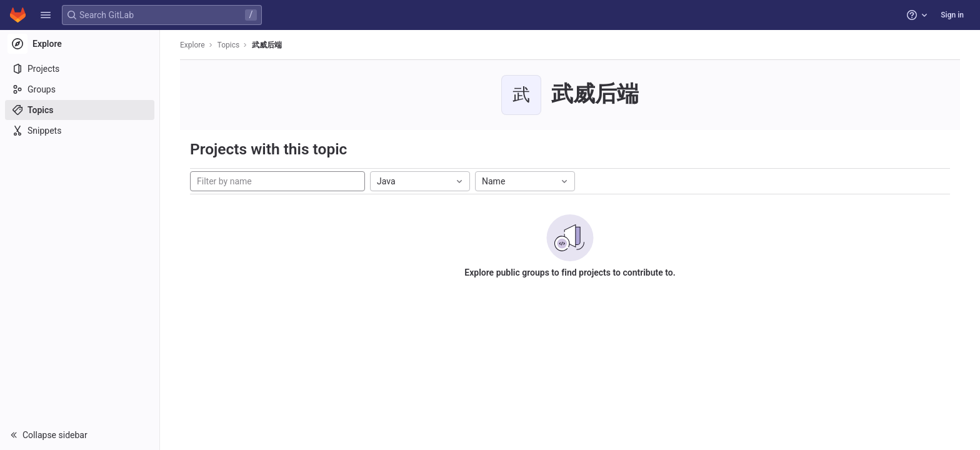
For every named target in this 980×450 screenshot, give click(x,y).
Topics (229, 45)
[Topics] (80, 110)
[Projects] (80, 69)
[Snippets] (80, 131)
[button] (46, 15)
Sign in (952, 15)
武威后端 (267, 45)
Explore (192, 45)
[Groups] (80, 89)
